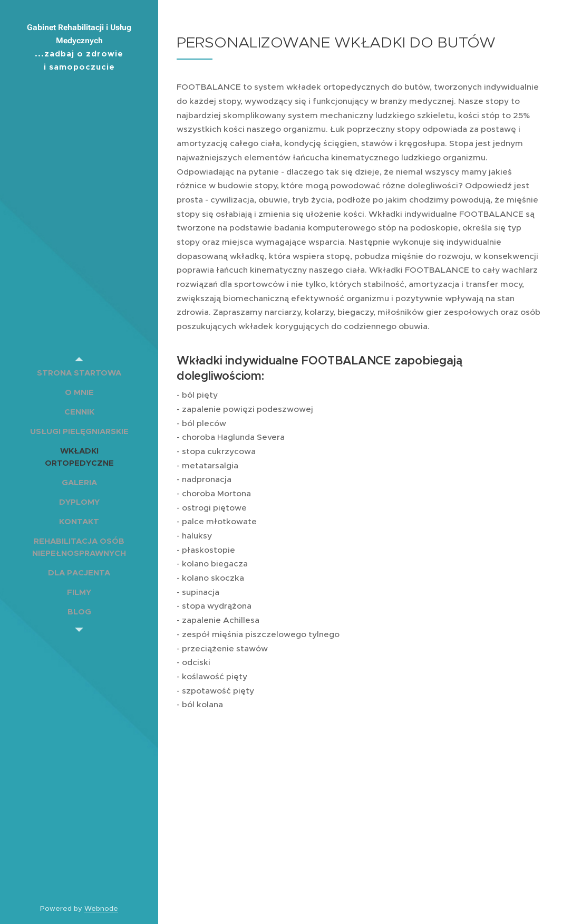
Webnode (101, 908)
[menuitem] (79, 373)
